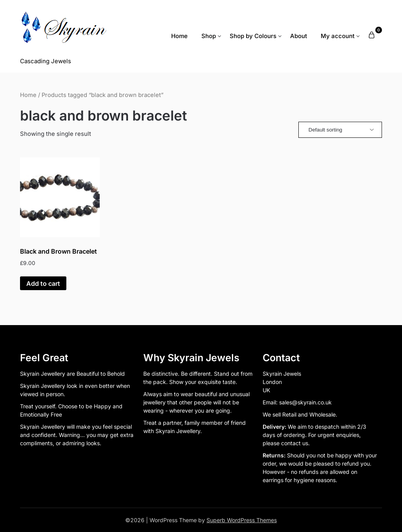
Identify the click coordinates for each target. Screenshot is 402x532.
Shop (209, 36)
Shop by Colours (253, 36)
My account (338, 36)
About (299, 36)
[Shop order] (340, 130)
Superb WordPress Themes (242, 520)
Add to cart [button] (43, 283)
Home (179, 36)
